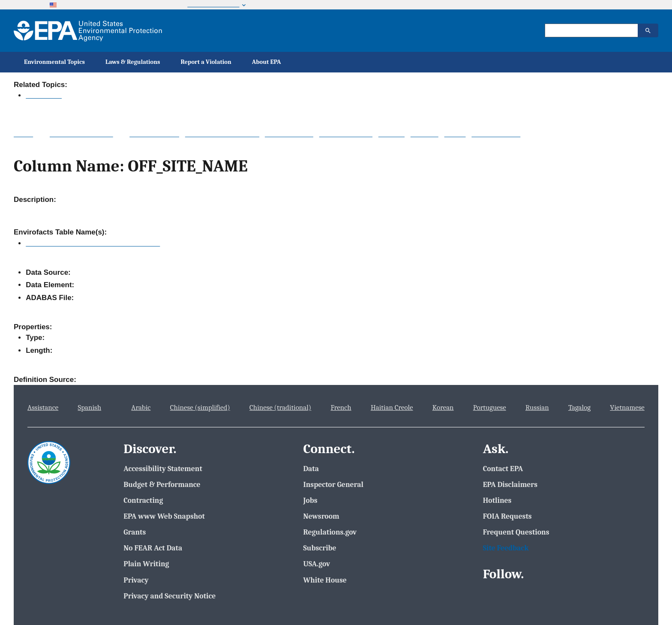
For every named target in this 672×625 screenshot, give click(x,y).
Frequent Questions (516, 532)
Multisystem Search (81, 134)
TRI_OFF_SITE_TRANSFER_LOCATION (93, 243)
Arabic (141, 407)
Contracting (143, 500)
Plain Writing (146, 564)
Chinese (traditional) (280, 407)
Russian (537, 407)
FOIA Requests (507, 516)
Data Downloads (346, 134)
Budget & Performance (162, 484)
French (341, 407)
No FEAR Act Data (153, 548)
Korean (443, 407)
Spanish (90, 407)
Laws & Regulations (133, 62)
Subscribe (319, 548)
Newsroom (321, 516)
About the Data (289, 134)
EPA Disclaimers (510, 484)
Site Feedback (506, 548)
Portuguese (490, 407)
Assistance (43, 407)
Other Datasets (496, 134)
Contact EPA (503, 469)
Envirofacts (44, 95)
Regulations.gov (330, 532)
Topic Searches (154, 134)
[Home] (88, 31)
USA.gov (316, 564)
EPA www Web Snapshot (164, 516)
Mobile (455, 134)
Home (23, 134)
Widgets (391, 134)
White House (325, 580)
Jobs (310, 500)
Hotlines (497, 500)
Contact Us (635, 85)
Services (424, 134)
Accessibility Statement (163, 469)
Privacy (136, 580)
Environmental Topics (54, 62)
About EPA (267, 62)
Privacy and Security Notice (169, 596)
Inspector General (333, 484)
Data (311, 469)
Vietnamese (627, 407)
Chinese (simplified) (200, 407)
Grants (135, 532)
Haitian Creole (392, 407)
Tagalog (579, 407)
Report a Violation (206, 62)
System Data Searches (222, 134)
